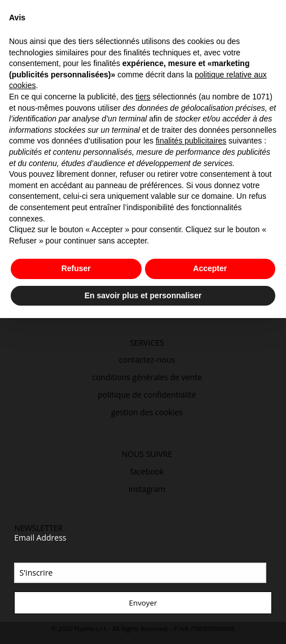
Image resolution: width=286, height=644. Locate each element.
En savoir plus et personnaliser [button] (143, 295)
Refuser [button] (76, 268)
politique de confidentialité (147, 395)
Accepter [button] (210, 268)
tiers (143, 97)
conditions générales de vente (147, 377)
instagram (147, 489)
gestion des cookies (147, 412)
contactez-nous (147, 360)
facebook (147, 471)
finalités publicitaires (191, 141)
